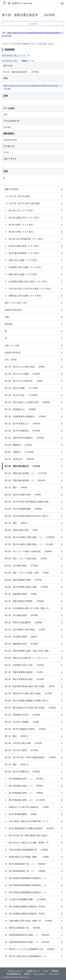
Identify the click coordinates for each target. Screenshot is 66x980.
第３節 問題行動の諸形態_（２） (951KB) (25, 480)
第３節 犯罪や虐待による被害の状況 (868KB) (27, 402)
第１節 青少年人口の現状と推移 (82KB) (25, 367)
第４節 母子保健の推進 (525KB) (21, 615)
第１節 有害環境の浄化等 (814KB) (22, 715)
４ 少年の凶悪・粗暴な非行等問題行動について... (27, 821)
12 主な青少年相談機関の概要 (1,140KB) (25, 899)
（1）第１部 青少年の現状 (17, 196)
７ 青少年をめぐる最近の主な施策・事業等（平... (27, 843)
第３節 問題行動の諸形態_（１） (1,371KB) (26, 473)
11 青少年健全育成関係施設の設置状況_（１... (26, 878)
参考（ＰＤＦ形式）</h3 (16, 303)
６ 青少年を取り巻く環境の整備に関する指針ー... (27, 836)
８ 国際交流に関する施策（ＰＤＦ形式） (24, 296)
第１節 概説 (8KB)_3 (16, 764)
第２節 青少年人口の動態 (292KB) (22, 374)
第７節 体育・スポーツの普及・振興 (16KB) (27, 573)
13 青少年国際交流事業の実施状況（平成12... (26, 907)
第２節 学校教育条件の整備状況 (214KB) (25, 416)
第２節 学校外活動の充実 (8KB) (21, 530)
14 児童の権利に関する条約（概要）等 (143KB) (28, 921)
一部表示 (24, 61)
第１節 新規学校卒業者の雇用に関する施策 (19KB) (30, 686)
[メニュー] (4, 3)
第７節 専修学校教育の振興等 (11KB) (24, 672)
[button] (62, 3)
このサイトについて (15, 971)
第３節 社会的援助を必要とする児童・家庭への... (27, 608)
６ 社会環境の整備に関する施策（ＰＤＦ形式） (27, 282)
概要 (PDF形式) (12, 189)
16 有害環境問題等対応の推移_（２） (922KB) (27, 942)
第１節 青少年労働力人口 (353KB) (22, 424)
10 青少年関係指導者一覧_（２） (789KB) (25, 871)
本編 (7, 317)
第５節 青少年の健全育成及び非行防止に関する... (27, 516)
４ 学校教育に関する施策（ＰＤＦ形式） (24, 267)
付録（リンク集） (13, 345)
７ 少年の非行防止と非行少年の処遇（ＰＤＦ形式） (29, 289)
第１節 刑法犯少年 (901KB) (19, 459)
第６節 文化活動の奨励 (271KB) (21, 566)
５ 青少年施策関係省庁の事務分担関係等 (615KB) (29, 828)
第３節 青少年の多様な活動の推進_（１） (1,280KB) (30, 537)
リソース (33, 23)
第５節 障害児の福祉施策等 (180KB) (23, 622)
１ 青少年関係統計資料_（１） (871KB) (24, 779)
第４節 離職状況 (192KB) (18, 445)
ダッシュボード (40, 974)
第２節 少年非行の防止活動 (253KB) (23, 743)
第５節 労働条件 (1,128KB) (19, 452)
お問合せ (27, 974)
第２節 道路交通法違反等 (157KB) (22, 466)
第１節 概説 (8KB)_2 (16, 736)
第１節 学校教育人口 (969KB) (20, 409)
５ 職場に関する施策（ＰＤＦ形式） (22, 274)
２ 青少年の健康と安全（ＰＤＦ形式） (23, 218)
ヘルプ (46, 971)
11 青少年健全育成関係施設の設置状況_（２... (26, 885)
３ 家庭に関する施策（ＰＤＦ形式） (22, 260)
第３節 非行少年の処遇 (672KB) (21, 750)
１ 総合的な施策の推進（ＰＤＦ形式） (23, 246)
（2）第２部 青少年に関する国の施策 (22, 203)
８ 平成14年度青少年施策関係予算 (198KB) (26, 850)
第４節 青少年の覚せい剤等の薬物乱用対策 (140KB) (30, 757)
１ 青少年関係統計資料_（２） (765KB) (24, 786)
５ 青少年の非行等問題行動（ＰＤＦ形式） (25, 239)
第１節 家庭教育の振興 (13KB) (21, 594)
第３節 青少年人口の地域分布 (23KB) (24, 381)
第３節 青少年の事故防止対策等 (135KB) (25, 729)
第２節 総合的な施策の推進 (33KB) (23, 495)
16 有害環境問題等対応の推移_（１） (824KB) (27, 935)
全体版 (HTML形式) (13, 310)
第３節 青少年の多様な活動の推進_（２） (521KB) (29, 544)
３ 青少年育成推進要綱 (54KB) (21, 814)
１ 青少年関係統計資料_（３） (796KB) (24, 793)
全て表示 (32, 61)
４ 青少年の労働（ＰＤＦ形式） (20, 232)
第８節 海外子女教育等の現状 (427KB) (24, 679)
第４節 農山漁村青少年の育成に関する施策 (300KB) (30, 708)
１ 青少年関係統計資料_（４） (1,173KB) (25, 800)
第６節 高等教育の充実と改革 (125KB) (24, 665)
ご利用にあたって (33, 971)
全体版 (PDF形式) (13, 353)
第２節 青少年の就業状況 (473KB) (22, 431)
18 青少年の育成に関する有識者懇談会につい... (27, 956)
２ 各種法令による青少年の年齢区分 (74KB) (27, 807)
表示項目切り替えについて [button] (16, 55)
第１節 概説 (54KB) (16, 488)
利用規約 (55, 971)
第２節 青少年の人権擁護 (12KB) (22, 722)
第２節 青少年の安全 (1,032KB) (21, 395)
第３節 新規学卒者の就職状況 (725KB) (24, 438)
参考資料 (9, 324)
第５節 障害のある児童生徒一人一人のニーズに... (27, 658)
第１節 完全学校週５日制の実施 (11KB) (25, 630)
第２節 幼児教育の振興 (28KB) (21, 637)
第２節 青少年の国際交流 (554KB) (22, 772)
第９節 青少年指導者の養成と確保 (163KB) (26, 587)
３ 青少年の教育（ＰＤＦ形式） (20, 225)
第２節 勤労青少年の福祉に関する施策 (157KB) (28, 693)
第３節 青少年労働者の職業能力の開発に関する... (27, 701)
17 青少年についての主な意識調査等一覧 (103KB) (29, 949)
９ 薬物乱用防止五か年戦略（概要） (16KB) (27, 857)
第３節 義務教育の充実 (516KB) (21, 644)
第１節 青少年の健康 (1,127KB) (21, 388)
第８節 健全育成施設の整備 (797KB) (23, 580)
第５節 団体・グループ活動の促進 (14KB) (26, 559)
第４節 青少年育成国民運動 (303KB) (23, 509)
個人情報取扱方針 (14, 974)
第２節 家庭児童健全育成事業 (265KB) (24, 601)
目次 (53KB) (11, 360)
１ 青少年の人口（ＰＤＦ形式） (20, 211)
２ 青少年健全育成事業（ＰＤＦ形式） (23, 253)
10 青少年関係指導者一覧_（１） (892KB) (25, 864)
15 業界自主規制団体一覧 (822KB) (22, 928)
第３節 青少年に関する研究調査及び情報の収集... (27, 502)
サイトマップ (54, 974)
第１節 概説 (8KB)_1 (16, 523)
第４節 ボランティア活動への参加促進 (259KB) (28, 551)
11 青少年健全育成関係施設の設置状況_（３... (26, 892)
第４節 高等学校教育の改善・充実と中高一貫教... (27, 651)
